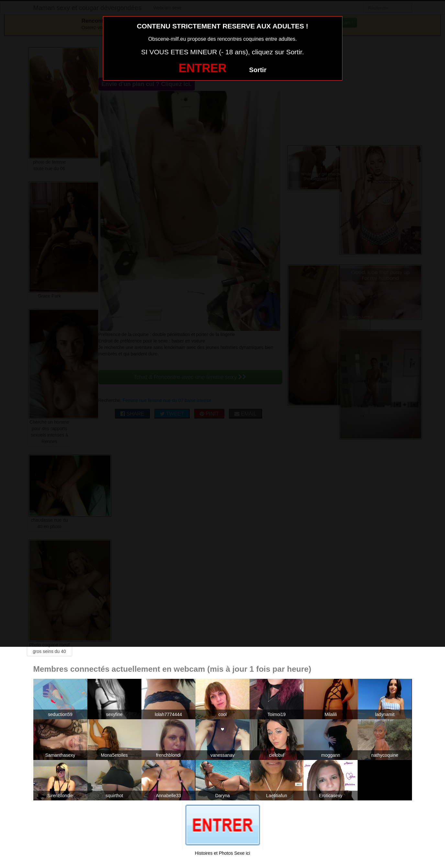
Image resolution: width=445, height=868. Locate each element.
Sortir (258, 70)
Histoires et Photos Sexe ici (222, 853)
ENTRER (203, 68)
